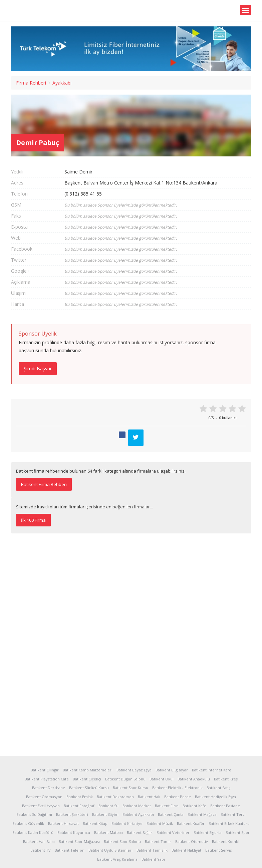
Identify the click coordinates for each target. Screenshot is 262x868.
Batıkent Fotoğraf (79, 806)
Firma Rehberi (31, 83)
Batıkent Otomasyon (44, 797)
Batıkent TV (41, 850)
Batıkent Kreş (226, 779)
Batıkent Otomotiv (192, 841)
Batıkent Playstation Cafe (47, 779)
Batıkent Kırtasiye (127, 823)
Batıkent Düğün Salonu (125, 779)
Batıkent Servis (218, 850)
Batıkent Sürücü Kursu (89, 788)
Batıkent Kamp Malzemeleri (88, 770)
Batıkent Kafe (194, 806)
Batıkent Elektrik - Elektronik (177, 788)
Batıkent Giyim (105, 814)
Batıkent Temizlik (152, 850)
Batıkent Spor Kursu (130, 788)
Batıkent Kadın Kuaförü (33, 832)
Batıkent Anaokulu (194, 779)
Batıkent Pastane (225, 806)
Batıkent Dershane (49, 788)
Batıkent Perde (178, 797)
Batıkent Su (108, 806)
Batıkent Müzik (160, 823)
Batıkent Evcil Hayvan (41, 806)
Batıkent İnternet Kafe (212, 770)
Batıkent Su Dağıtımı (34, 814)
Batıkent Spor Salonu (122, 841)
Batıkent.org (43, 11)
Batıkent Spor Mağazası (79, 841)
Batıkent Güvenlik (28, 823)
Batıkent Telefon (70, 850)
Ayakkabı (62, 83)
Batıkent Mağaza (202, 814)
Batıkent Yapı (153, 859)
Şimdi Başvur (38, 368)
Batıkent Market (137, 806)
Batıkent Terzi (233, 814)
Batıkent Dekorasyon (115, 797)
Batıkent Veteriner (173, 832)
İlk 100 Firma (33, 520)
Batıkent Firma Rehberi (44, 484)
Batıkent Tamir (158, 841)
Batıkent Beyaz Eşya (134, 770)
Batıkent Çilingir (45, 770)
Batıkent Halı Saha (39, 841)
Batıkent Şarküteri (72, 814)
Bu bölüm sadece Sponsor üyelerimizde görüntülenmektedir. (121, 205)
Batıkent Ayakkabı (138, 814)
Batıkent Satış (218, 788)
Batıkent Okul (162, 779)
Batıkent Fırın (167, 806)
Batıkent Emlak (80, 797)
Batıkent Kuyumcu (74, 832)
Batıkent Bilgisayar (172, 770)
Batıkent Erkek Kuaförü (229, 823)
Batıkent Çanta (171, 814)
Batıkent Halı (149, 797)
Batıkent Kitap (95, 823)
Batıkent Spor (238, 832)
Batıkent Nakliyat (186, 850)
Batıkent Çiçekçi (87, 779)
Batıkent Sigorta (208, 832)
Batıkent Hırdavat (63, 823)
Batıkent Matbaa (108, 832)
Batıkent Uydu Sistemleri (110, 850)
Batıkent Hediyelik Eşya (215, 797)
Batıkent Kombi (226, 841)
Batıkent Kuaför (191, 823)
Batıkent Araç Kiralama (117, 859)
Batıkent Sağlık (140, 832)
